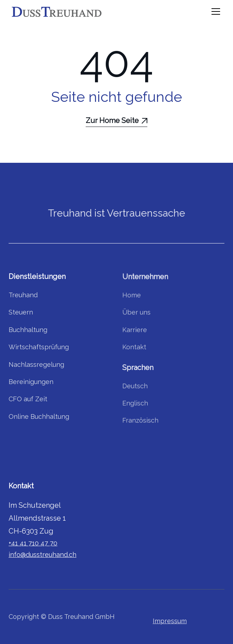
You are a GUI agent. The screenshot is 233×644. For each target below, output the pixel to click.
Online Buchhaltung (39, 416)
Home (132, 296)
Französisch (140, 419)
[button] (214, 11)
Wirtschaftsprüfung (39, 347)
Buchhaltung (28, 330)
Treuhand (23, 295)
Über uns (136, 313)
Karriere (135, 330)
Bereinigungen (31, 382)
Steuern (21, 312)
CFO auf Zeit (28, 399)
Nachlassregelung (37, 364)
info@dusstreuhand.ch (42, 555)
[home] (57, 11)
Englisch (135, 402)
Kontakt (134, 347)
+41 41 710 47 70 (33, 543)
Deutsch (135, 385)
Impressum (170, 621)
